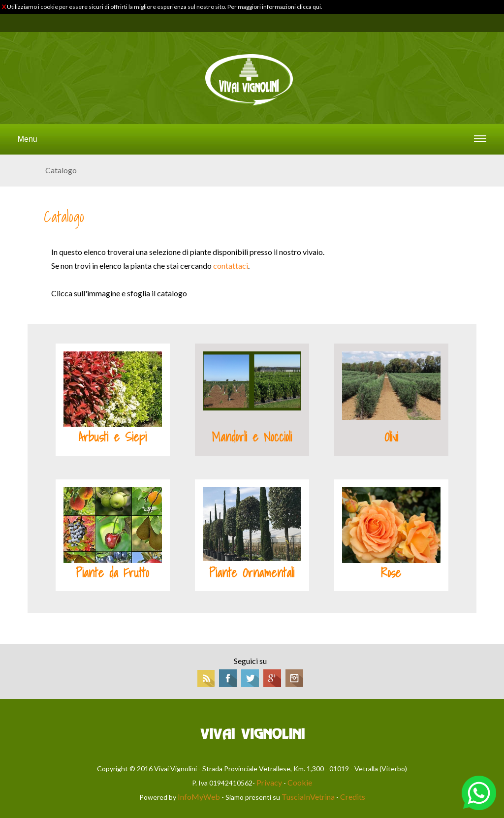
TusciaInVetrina (308, 797)
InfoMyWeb (199, 797)
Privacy (269, 782)
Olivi (391, 437)
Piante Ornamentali (252, 573)
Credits (353, 797)
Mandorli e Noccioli (252, 437)
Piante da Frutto (112, 573)
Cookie (300, 782)
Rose (391, 573)
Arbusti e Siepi (112, 437)
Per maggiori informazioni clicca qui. (275, 7)
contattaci (231, 266)
